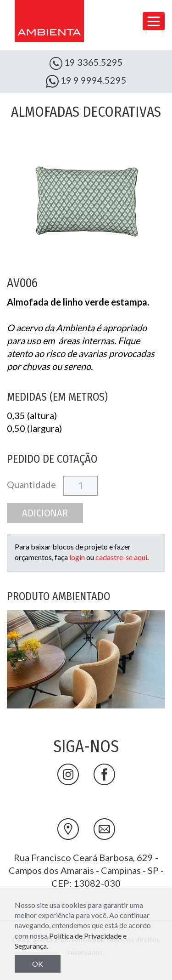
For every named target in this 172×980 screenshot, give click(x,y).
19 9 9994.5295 (86, 81)
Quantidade (31, 484)
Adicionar (45, 513)
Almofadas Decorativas (86, 112)
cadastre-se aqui (121, 557)
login (77, 557)
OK (38, 964)
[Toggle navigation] (154, 21)
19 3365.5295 (86, 63)
